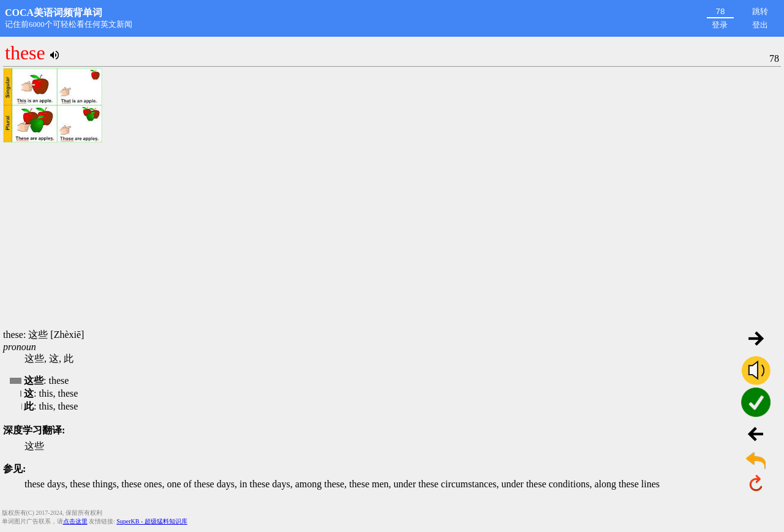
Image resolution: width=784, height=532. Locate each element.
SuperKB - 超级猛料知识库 (152, 521)
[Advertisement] (392, 237)
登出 (760, 25)
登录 (720, 25)
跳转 (760, 11)
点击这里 (75, 521)
